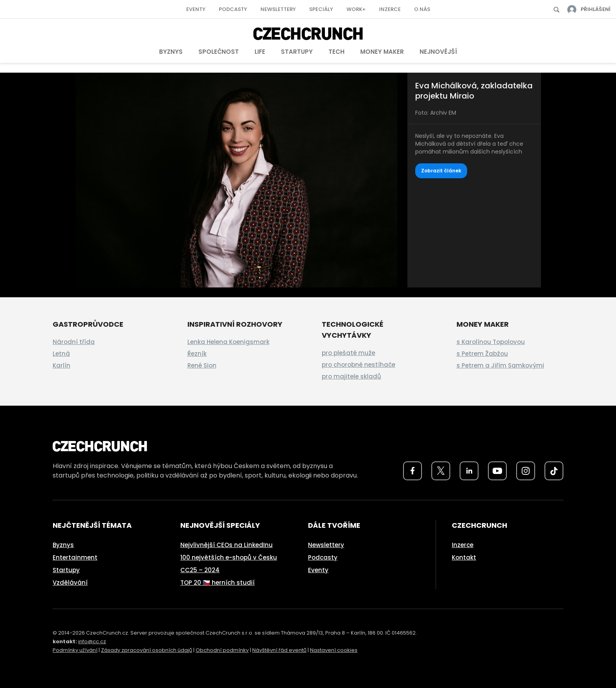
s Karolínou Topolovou (491, 342)
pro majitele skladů (351, 376)
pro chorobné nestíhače (358, 365)
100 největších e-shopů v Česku (229, 557)
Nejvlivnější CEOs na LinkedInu (226, 545)
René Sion (202, 365)
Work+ (356, 9)
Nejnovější (438, 52)
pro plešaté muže (348, 353)
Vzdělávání (70, 583)
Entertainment (75, 557)
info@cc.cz (92, 641)
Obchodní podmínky (222, 650)
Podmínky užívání (75, 650)
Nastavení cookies (334, 650)
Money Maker (382, 52)
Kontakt (464, 557)
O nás (422, 9)
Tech (336, 52)
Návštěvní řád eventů (279, 650)
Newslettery (278, 9)
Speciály (321, 9)
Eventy (196, 9)
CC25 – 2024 (200, 570)
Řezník (197, 354)
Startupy (297, 52)
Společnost (219, 52)
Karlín (61, 365)
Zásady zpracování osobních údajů (147, 650)
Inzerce (390, 9)
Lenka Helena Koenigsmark (228, 342)
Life (260, 52)
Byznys (171, 52)
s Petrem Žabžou (482, 354)
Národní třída (74, 342)
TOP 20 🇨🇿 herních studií (217, 583)
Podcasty (233, 9)
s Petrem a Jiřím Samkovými (500, 365)
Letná (61, 354)
